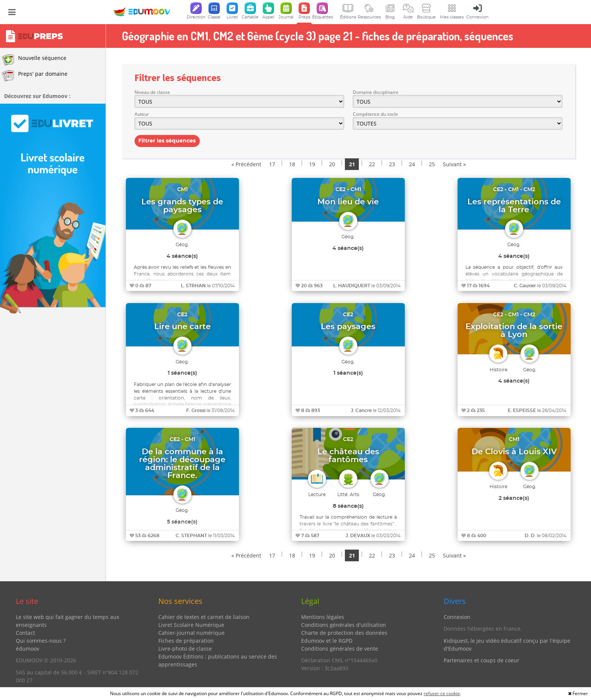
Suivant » (454, 164)
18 (292, 164)
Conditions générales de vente (340, 649)
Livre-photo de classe (185, 649)
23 (392, 164)
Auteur (142, 114)
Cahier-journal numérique (191, 633)
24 (412, 164)
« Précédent (246, 164)
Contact (25, 633)
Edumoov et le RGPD (327, 641)
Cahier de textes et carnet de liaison (204, 617)
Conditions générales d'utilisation (344, 625)
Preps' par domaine (35, 76)
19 (312, 164)
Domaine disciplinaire (376, 92)
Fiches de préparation (186, 641)
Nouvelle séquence (34, 60)
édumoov (28, 649)
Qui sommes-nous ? (41, 641)
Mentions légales (323, 617)
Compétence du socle (375, 114)
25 (432, 164)
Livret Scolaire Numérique (191, 625)
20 (332, 164)
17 (272, 164)
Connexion (457, 617)
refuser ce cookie (442, 693)
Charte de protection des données (344, 633)
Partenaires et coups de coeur (482, 660)
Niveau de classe (152, 92)
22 (372, 164)
